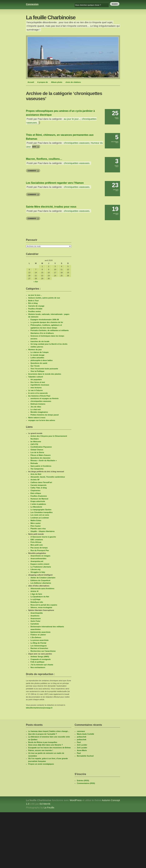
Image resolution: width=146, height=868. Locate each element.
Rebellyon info (37, 602)
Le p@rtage (35, 599)
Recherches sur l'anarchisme (43, 651)
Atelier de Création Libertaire (43, 578)
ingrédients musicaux (40, 385)
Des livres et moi (38, 382)
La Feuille (49, 807)
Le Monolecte (36, 507)
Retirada (34, 463)
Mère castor (36, 523)
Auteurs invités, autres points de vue (44, 298)
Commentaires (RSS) (86, 783)
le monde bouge (37, 355)
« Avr (36, 282)
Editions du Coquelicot (40, 580)
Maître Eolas (36, 520)
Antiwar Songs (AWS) (40, 657)
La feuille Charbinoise (51, 17)
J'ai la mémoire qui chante (42, 665)
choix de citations (73, 82)
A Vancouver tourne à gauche (43, 537)
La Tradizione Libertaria (41, 567)
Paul (79, 742)
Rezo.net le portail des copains (44, 605)
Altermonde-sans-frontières (42, 588)
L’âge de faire (36, 594)
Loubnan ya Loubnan (40, 518)
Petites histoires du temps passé (45, 415)
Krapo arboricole (38, 501)
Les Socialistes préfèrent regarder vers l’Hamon (55, 183)
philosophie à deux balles (42, 360)
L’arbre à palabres (38, 504)
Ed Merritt (45, 804)
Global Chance (37, 450)
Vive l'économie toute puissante (44, 369)
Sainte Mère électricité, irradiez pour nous (51, 207)
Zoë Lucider (82, 745)
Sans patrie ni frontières (41, 466)
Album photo (57, 82)
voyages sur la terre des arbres (42, 420)
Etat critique (36, 493)
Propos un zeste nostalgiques (41, 764)
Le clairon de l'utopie (40, 352)
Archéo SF (35, 480)
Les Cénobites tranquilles (42, 512)
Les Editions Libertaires (41, 583)
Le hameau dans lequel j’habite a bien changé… (49, 731)
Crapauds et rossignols (41, 659)
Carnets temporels (38, 485)
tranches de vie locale (40, 341)
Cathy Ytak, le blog (39, 488)
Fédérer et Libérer (38, 635)
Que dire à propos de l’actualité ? (43, 734)
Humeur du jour (35, 350)
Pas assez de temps (39, 548)
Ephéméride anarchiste (40, 632)
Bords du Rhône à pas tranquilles (43, 742)
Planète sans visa (38, 529)
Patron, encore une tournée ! (41, 750)
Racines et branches (39, 648)
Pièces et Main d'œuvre (41, 455)
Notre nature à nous (37, 418)
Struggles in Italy (38, 572)
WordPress (76, 800)
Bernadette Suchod (85, 756)
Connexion (32, 4)
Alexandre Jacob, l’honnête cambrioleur (48, 477)
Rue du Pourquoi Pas (40, 550)
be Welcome (36, 442)
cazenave (81, 731)
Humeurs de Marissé (39, 499)
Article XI (34, 591)
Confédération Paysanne (41, 447)
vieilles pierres (37, 347)
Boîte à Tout (33, 301)
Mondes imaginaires (39, 412)
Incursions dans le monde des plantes (45, 374)
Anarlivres (35, 616)
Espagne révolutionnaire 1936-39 (45, 320)
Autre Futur (35, 621)
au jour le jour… (35, 295)
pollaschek (82, 737)
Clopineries (35, 490)
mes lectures (36, 388)
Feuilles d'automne (39, 496)
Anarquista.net (37, 561)
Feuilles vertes (35, 311)
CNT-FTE (34, 444)
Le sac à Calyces (36, 390)
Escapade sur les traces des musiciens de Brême (49, 748)
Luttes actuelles (37, 358)
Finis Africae (36, 542)
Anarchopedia (37, 613)
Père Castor (36, 526)
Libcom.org (35, 569)
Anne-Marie (82, 750)
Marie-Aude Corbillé (85, 734)
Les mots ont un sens (40, 515)
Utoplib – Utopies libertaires (43, 531)
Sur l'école (35, 366)
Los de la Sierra (37, 452)
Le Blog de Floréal (38, 643)
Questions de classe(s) (40, 458)
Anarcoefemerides (38, 559)
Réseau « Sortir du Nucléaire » (44, 460)
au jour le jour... (72, 119)
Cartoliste (35, 624)
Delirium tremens (38, 404)
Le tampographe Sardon (41, 510)
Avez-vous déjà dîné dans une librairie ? (46, 745)
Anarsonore (36, 618)
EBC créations (37, 540)
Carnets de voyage (36, 306)
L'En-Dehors (36, 637)
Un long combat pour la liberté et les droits (49, 344)
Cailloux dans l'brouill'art (41, 482)
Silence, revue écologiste (41, 607)
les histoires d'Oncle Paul (39, 396)
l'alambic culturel (36, 377)
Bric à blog (33, 303)
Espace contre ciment (40, 564)
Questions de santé (39, 363)
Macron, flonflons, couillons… (44, 159)
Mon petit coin (37, 545)
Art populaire (36, 379)
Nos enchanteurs (38, 667)
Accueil (31, 82)
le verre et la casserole (38, 393)
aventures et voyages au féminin (45, 398)
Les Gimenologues (39, 646)
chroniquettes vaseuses (77, 143)
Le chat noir (36, 409)
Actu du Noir (36, 474)
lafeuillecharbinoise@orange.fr (39, 708)
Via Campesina (37, 469)
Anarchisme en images (40, 556)
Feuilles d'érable (35, 309)
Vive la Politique (37, 371)
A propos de (43, 82)
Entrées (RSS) (83, 781)
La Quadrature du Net (40, 597)
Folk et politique (37, 662)
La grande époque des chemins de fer (47, 322)
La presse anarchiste (40, 640)
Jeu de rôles (36, 407)
